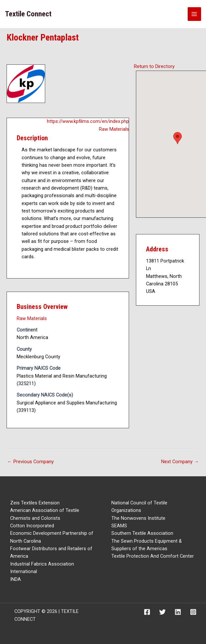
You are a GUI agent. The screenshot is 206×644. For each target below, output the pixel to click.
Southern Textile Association (142, 533)
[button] (178, 138)
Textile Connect (28, 14)
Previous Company (30, 462)
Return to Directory (154, 66)
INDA (16, 579)
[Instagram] (193, 612)
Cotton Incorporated (32, 526)
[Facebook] (147, 612)
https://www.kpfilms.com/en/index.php (88, 121)
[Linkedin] (178, 612)
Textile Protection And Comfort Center (153, 556)
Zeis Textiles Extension (35, 503)
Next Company (180, 462)
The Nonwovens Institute (138, 518)
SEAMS (119, 526)
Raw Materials (114, 129)
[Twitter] (162, 612)
